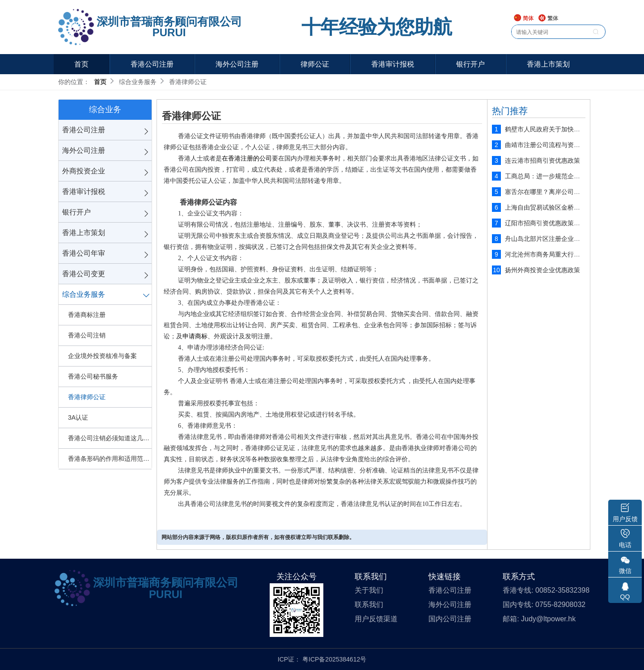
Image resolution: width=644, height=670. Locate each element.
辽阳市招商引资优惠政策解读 (546, 223)
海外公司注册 (237, 64)
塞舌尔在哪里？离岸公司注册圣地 (552, 192)
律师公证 (315, 64)
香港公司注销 (87, 335)
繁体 (548, 19)
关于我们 (369, 590)
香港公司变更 (84, 274)
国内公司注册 (450, 619)
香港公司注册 (152, 64)
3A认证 (78, 417)
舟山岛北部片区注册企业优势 (546, 239)
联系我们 (369, 605)
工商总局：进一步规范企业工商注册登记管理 (568, 176)
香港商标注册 (87, 315)
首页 (81, 64)
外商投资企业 (84, 171)
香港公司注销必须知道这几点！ (110, 438)
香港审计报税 (393, 64)
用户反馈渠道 (376, 619)
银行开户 (470, 64)
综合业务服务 (84, 294)
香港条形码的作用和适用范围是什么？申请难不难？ (110, 459)
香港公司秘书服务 (93, 376)
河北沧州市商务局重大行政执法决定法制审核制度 (574, 254)
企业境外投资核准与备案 (102, 356)
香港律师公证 (87, 397)
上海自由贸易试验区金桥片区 (546, 207)
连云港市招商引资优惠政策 (542, 160)
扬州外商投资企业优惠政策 (542, 270)
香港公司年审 (84, 253)
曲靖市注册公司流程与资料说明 (549, 145)
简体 (523, 19)
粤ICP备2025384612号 (334, 659)
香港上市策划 (548, 64)
